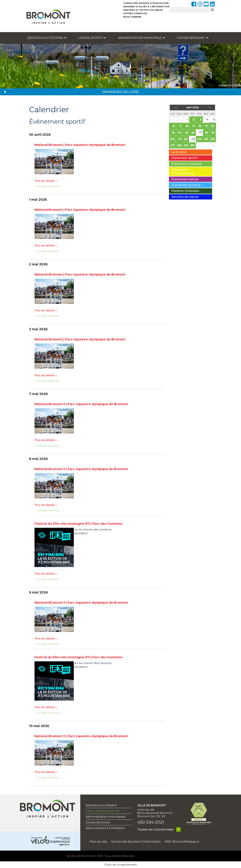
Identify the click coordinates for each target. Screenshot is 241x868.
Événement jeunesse (186, 185)
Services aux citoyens (47, 38)
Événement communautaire (183, 171)
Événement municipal (187, 164)
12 (213, 126)
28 (179, 146)
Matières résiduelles (185, 191)
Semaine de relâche (185, 197)
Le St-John (179, 152)
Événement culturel (185, 179)
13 (173, 133)
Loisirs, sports (92, 38)
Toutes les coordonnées (156, 829)
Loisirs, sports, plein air (102, 811)
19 (213, 133)
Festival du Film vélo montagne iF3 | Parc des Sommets (78, 524)
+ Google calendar (47, 186)
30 (193, 146)
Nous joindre (132, 17)
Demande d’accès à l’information (146, 6)
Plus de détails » (46, 181)
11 (207, 126)
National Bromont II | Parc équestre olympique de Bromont (81, 404)
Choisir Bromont (193, 38)
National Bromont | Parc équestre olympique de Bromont (80, 145)
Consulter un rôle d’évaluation (146, 3)
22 (186, 139)
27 (173, 146)
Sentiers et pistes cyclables (143, 10)
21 (180, 139)
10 (200, 126)
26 (213, 139)
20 (173, 139)
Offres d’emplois (135, 13)
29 (186, 146)
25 (206, 139)
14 (180, 133)
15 (187, 133)
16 (193, 133)
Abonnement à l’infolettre (105, 828)
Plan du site (98, 842)
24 (200, 139)
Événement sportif (184, 158)
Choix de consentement (121, 865)
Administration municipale (141, 38)
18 (206, 133)
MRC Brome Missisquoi (182, 842)
